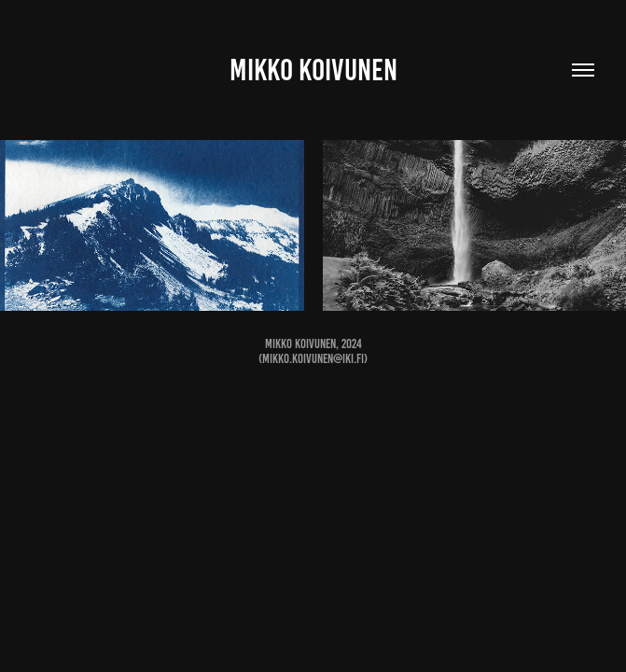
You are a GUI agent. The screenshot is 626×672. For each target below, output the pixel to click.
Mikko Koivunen (313, 70)
